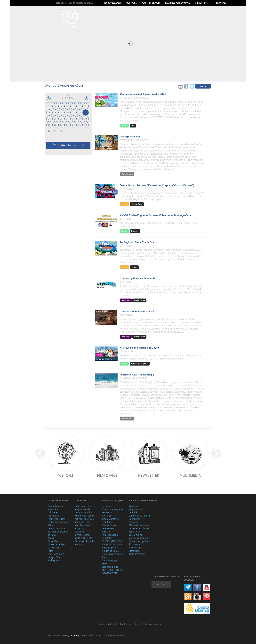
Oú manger (134, 519)
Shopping (79, 528)
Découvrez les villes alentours (85, 543)
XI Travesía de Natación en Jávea (140, 348)
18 (73, 119)
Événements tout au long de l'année (85, 508)
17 (67, 119)
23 (61, 125)
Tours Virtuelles (56, 554)
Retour (203, 86)
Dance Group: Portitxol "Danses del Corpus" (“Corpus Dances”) (157, 185)
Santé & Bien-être (84, 538)
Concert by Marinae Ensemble (138, 279)
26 (80, 125)
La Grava (106, 506)
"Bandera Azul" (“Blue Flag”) (137, 375)
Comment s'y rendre (139, 516)
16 (61, 119)
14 (49, 119)
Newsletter (149, 475)
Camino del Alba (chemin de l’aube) (84, 514)
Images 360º (54, 557)
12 (80, 112)
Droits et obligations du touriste (139, 543)
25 (73, 125)
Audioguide (54, 560)
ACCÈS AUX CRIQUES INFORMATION (112, 572)
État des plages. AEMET (110, 562)
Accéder (161, 584)
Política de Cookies (92, 635)
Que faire (132, 3)
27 (86, 125)
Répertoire (134, 532)
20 (86, 119)
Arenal (51, 538)
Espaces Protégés (56, 544)
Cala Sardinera (109, 525)
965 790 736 (54, 635)
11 (73, 112)
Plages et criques (151, 3)
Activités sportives (84, 519)
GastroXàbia (54, 548)
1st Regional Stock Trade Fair (137, 242)
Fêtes (50, 551)
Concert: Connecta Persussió (137, 312)
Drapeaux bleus (110, 567)
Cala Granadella (110, 535)
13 (86, 112)
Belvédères (54, 541)
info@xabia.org (71, 635)
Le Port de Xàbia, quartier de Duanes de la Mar (58, 532)
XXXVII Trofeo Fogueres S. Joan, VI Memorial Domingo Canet (156, 215)
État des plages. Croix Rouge (113, 556)
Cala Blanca (107, 522)
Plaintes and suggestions (135, 549)
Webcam (66, 475)
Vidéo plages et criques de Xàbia (110, 549)
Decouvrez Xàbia (113, 3)
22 (55, 125)
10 (67, 112)
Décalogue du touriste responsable (139, 536)
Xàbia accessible (137, 554)
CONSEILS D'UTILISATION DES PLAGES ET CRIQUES (112, 541)
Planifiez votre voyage (178, 3)
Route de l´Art (82, 522)
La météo (133, 512)
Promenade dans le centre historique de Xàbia (58, 522)
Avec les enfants (83, 525)
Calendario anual (68, 145)
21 (49, 125)
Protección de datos (108, 624)
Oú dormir (134, 522)
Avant (49, 85)
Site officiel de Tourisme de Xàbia (74, 3)
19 (80, 119)
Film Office (107, 475)
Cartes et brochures (139, 528)
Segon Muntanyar (111, 519)
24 (67, 125)
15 (55, 119)
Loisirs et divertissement (82, 533)
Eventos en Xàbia (70, 85)
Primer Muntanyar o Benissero (112, 511)
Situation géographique (136, 508)
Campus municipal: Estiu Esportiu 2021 (143, 94)
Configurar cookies (130, 624)
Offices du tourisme (139, 525)
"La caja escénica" (131, 137)
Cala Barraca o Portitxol (109, 530)
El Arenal (106, 516)
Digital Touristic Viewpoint (56, 508)
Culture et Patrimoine (53, 514)
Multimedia (190, 475)
